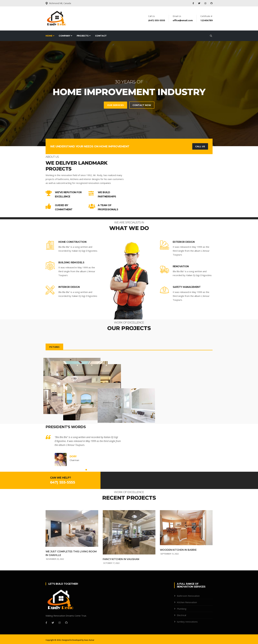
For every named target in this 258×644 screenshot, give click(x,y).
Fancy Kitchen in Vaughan (121, 575)
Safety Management (187, 287)
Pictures (54, 347)
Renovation (181, 266)
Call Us (200, 146)
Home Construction (72, 242)
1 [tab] (86, 486)
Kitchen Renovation (187, 618)
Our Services (115, 105)
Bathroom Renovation (188, 612)
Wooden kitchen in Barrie (178, 566)
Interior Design (69, 287)
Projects (84, 36)
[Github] (66, 639)
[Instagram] (60, 639)
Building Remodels (71, 263)
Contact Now (142, 105)
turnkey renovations (187, 638)
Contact (101, 36)
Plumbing (182, 625)
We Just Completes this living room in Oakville (71, 569)
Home (50, 36)
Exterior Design (184, 242)
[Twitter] (53, 639)
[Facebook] (46, 639)
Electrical (182, 631)
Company (65, 36)
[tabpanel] (129, 94)
